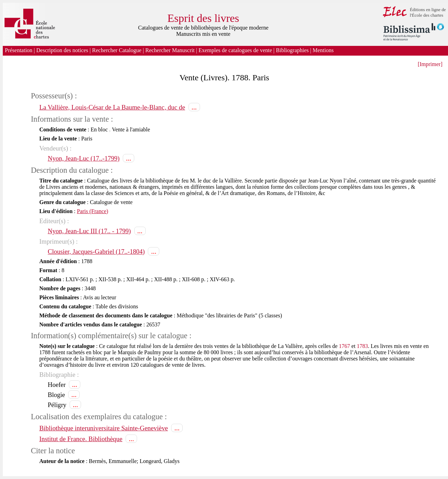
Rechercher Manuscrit (170, 50)
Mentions (324, 50)
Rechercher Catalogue (117, 50)
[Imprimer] (430, 64)
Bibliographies (292, 50)
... (194, 107)
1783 (362, 346)
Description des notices (62, 50)
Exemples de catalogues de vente (235, 50)
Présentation (19, 50)
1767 (344, 346)
